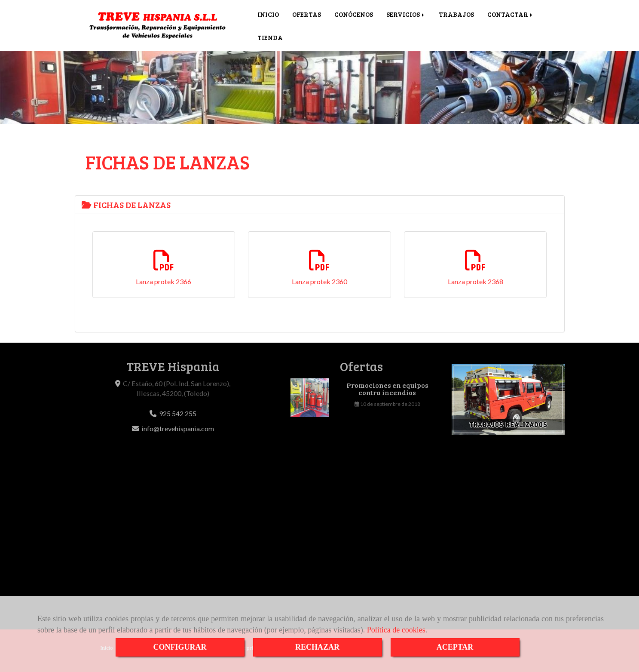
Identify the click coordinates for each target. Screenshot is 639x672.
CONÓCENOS (354, 14)
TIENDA (270, 37)
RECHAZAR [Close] (317, 647)
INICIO (268, 14)
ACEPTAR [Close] (455, 647)
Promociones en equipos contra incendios (387, 389)
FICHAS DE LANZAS (126, 205)
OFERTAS (307, 14)
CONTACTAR (511, 14)
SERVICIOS (406, 14)
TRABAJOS (456, 14)
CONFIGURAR (180, 647)
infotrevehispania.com (178, 428)
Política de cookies (396, 630)
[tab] (320, 205)
